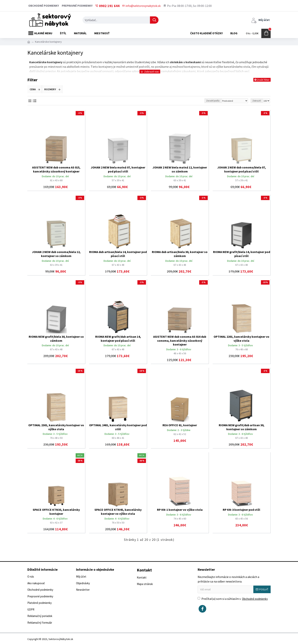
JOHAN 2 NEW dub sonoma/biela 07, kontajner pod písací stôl (242, 169)
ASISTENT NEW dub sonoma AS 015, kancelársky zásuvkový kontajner (56, 169)
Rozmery (50, 89)
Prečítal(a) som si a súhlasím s (233, 599)
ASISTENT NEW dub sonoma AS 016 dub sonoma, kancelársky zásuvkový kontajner (180, 341)
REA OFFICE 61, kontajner (180, 425)
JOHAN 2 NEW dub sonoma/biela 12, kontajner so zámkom (56, 254)
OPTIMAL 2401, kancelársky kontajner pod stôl (118, 427)
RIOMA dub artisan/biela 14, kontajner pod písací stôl (118, 254)
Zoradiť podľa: (213, 101)
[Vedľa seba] (30, 101)
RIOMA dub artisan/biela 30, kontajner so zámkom (180, 254)
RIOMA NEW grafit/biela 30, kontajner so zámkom (56, 339)
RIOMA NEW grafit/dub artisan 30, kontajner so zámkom (242, 427)
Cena (33, 89)
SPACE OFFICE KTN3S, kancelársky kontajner (56, 512)
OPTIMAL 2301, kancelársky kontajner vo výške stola (56, 427)
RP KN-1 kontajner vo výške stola (180, 510)
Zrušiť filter (263, 80)
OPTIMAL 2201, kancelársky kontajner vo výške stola (241, 339)
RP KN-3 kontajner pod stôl (241, 510)
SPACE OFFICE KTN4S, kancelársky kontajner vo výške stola (118, 512)
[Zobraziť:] (266, 101)
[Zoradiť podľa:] (235, 101)
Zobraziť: (257, 101)
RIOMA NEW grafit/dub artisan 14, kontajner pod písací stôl (118, 339)
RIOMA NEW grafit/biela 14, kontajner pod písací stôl (242, 254)
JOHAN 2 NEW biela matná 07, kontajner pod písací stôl (118, 169)
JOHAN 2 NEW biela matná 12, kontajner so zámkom (180, 169)
